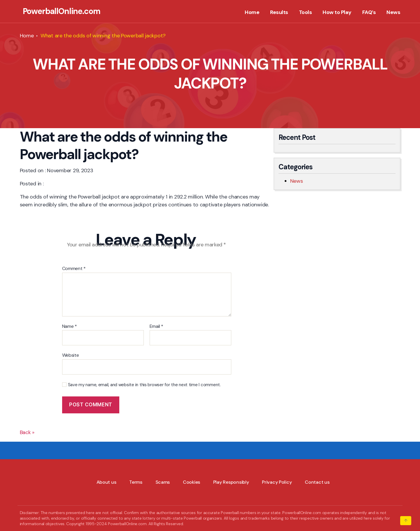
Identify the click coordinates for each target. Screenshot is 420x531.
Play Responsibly (231, 482)
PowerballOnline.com (62, 11)
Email (156, 326)
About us (106, 482)
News (393, 13)
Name (70, 326)
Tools (306, 13)
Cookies (191, 482)
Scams (163, 482)
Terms (136, 482)
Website (71, 355)
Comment (74, 269)
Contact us (317, 482)
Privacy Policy (277, 482)
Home (252, 13)
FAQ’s (369, 13)
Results (279, 13)
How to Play (337, 13)
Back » (27, 432)
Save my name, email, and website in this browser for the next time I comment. (144, 385)
